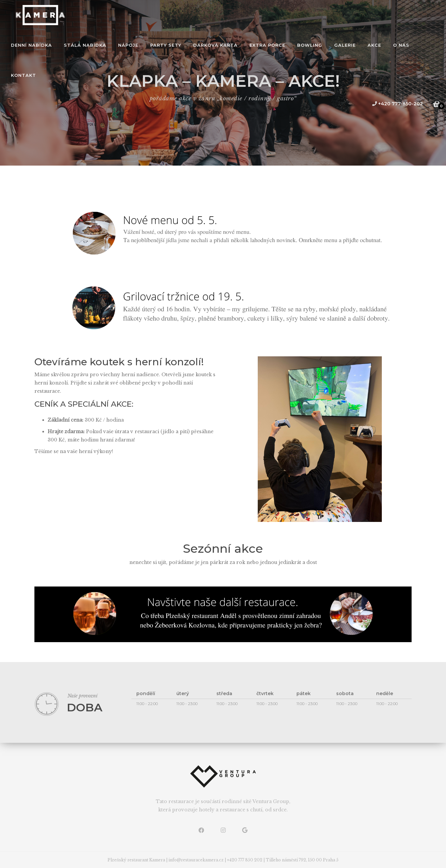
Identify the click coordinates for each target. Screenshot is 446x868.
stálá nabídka (85, 45)
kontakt (23, 75)
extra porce (267, 45)
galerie (345, 45)
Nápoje (128, 45)
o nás (401, 45)
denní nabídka (31, 45)
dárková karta (215, 45)
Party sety (166, 45)
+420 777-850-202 (397, 104)
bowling (310, 45)
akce (374, 45)
